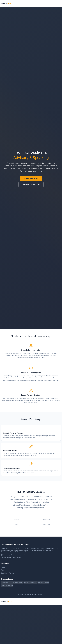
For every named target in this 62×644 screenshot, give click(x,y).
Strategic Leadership (31, 178)
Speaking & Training (8, 573)
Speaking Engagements (31, 184)
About (3, 570)
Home (3, 567)
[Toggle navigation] (60, 3)
